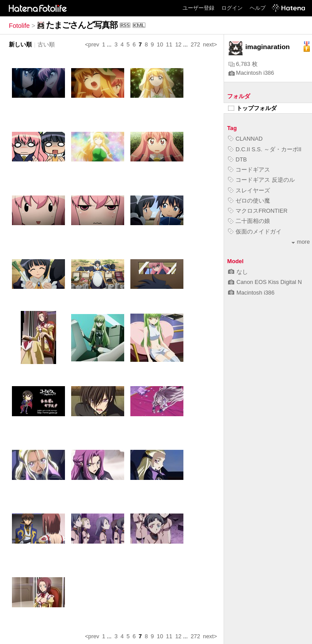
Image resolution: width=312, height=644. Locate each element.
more (301, 242)
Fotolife (19, 26)
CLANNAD (245, 139)
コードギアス (249, 170)
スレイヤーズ (249, 190)
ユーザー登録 (198, 8)
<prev (92, 44)
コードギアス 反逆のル (261, 180)
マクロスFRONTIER (258, 211)
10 (160, 44)
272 (195, 44)
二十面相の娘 (249, 221)
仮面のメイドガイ (255, 232)
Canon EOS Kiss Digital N (265, 282)
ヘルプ (258, 8)
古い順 (46, 44)
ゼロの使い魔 (249, 201)
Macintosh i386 (251, 73)
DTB (238, 159)
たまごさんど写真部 (82, 25)
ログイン (232, 8)
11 (169, 44)
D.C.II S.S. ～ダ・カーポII (265, 149)
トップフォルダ (252, 108)
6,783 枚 (243, 64)
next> (210, 44)
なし (238, 272)
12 (178, 44)
